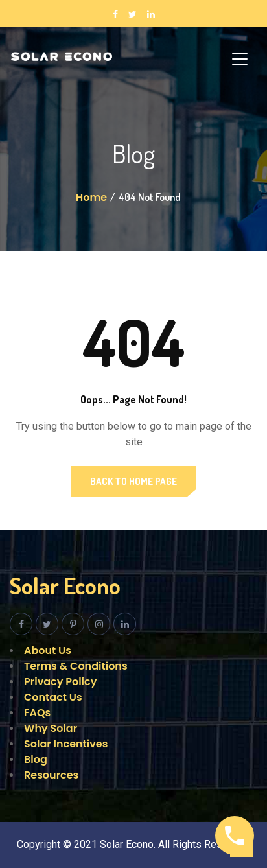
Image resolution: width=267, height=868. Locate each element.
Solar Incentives (66, 744)
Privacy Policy (60, 682)
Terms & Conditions (76, 666)
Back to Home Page (133, 481)
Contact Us (53, 697)
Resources (51, 775)
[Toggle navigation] (240, 59)
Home (91, 197)
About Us (48, 651)
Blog (36, 759)
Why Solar (51, 728)
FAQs (37, 713)
